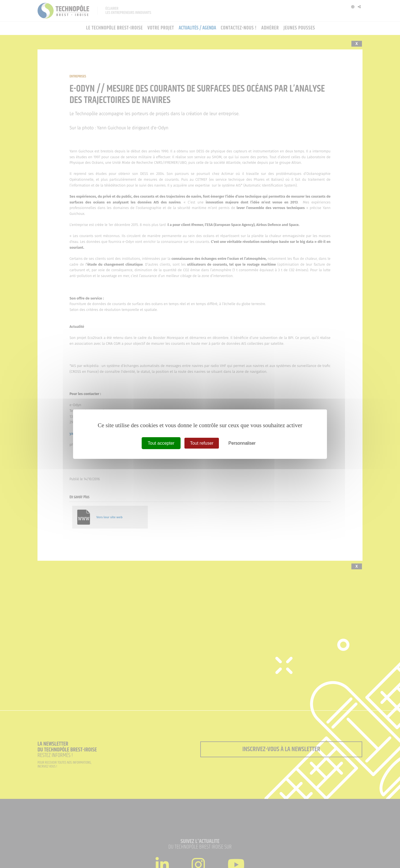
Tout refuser (202, 443)
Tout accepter (161, 443)
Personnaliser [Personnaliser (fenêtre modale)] (242, 443)
